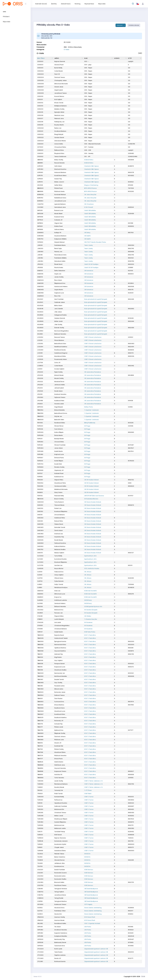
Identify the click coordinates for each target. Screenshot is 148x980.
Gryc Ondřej (58, 683)
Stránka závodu (134, 25)
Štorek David (58, 264)
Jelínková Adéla (60, 385)
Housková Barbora (60, 236)
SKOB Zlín (87, 854)
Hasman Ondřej (60, 917)
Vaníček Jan (58, 565)
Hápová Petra (59, 480)
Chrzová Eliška (59, 442)
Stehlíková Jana (60, 765)
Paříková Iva (58, 800)
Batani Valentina (60, 857)
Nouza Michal (59, 568)
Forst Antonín (59, 429)
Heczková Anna (59, 908)
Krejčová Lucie (59, 454)
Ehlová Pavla (58, 759)
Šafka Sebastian (60, 271)
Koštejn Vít (58, 233)
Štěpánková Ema (60, 283)
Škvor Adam (58, 280)
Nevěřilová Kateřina (61, 347)
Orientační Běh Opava (91, 166)
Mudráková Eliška (60, 356)
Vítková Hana (59, 578)
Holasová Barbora (60, 172)
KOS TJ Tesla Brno (90, 635)
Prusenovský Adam (61, 359)
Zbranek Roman (59, 860)
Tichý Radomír (59, 502)
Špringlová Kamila (60, 641)
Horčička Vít (58, 775)
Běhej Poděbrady (90, 423)
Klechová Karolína (60, 169)
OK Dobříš (87, 236)
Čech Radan (58, 698)
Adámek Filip (59, 654)
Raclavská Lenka (60, 876)
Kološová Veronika (60, 394)
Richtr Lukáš (58, 949)
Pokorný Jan (58, 252)
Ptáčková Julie (59, 740)
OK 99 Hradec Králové (91, 480)
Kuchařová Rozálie (60, 559)
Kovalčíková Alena (60, 176)
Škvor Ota (57, 296)
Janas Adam (59, 448)
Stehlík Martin (59, 762)
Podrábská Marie (60, 245)
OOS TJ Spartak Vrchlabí (92, 923)
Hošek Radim (59, 632)
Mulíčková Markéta (61, 676)
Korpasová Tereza (60, 771)
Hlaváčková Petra (60, 483)
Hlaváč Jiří (58, 743)
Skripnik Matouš (59, 242)
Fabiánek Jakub (59, 302)
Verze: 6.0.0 (37, 976)
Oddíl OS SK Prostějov (91, 264)
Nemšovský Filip (60, 939)
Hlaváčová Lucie (60, 711)
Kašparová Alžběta (60, 239)
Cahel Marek (59, 366)
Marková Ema (59, 610)
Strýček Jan (58, 416)
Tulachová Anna (60, 946)
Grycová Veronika (60, 768)
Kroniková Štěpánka (61, 511)
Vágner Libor (58, 223)
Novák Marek (59, 540)
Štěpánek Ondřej (60, 733)
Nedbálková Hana (60, 198)
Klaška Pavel (58, 226)
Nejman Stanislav (60, 838)
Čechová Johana (60, 736)
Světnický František (61, 806)
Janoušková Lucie (60, 201)
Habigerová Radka (60, 315)
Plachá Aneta (59, 267)
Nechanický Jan (60, 673)
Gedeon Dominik (60, 318)
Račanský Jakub (60, 692)
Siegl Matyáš (59, 407)
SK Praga (87, 426)
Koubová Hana (59, 217)
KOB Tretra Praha (90, 632)
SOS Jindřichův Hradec (92, 568)
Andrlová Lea (59, 534)
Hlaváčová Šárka (60, 752)
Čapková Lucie (59, 293)
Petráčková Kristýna (61, 587)
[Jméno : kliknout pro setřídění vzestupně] (69, 58)
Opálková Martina (60, 648)
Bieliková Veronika (60, 334)
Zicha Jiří (57, 363)
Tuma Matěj (58, 556)
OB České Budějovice (91, 889)
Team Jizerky (89, 245)
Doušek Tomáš (59, 679)
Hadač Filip (58, 179)
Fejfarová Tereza (60, 397)
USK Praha (88, 927)
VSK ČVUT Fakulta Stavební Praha (95, 242)
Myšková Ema (59, 730)
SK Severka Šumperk (91, 610)
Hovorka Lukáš (59, 404)
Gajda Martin (59, 290)
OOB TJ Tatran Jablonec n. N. (93, 781)
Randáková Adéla (60, 923)
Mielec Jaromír (59, 182)
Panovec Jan (59, 613)
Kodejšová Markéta (61, 936)
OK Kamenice (89, 271)
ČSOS (143, 976)
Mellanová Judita (60, 828)
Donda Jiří (58, 958)
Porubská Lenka (59, 686)
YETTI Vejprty (88, 904)
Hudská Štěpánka (60, 822)
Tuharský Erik (59, 790)
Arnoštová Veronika (61, 930)
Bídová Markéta (59, 410)
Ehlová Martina (59, 705)
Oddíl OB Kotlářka (90, 210)
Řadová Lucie (59, 210)
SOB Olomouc (89, 870)
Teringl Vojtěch (59, 892)
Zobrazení (120, 25)
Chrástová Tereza (60, 813)
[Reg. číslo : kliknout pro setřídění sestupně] (45, 58)
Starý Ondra (58, 492)
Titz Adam (58, 927)
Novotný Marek (59, 787)
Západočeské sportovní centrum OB (96, 949)
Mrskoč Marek (59, 375)
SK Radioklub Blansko (91, 499)
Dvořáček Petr (59, 746)
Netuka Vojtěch (59, 553)
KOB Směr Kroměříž (90, 591)
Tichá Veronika (59, 778)
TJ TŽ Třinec (88, 790)
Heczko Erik (58, 914)
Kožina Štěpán (59, 432)
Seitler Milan (58, 185)
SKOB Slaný (88, 600)
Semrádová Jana (60, 207)
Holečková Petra (60, 518)
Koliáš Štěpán (59, 461)
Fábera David (59, 524)
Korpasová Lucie (60, 667)
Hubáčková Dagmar (61, 353)
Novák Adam (59, 391)
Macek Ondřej (59, 378)
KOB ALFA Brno (89, 160)
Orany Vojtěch (59, 575)
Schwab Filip (58, 724)
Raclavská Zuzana (60, 873)
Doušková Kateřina (60, 717)
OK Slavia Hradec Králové (93, 502)
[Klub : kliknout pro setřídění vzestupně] (99, 58)
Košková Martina (60, 546)
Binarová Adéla (59, 882)
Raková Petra (59, 521)
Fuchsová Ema (59, 702)
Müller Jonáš (58, 321)
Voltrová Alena (59, 229)
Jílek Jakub (58, 312)
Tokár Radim (58, 952)
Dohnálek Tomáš (60, 527)
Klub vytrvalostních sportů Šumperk (96, 299)
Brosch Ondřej (59, 499)
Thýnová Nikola (59, 505)
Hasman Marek (59, 920)
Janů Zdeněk (59, 309)
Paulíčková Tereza (60, 885)
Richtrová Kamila (60, 961)
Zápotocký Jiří (59, 470)
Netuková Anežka (60, 549)
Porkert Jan (58, 508)
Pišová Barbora (59, 340)
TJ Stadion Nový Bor (91, 619)
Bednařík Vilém (59, 420)
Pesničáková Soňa (60, 255)
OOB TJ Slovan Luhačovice (93, 337)
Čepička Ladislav (60, 955)
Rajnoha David (59, 635)
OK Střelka (88, 616)
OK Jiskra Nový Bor (90, 195)
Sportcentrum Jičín (90, 556)
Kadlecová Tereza (60, 904)
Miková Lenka (59, 689)
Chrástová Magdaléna (62, 626)
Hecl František (59, 299)
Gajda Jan (58, 274)
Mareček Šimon (59, 382)
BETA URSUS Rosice (90, 188)
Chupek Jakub (59, 847)
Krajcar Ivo (58, 597)
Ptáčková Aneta (59, 191)
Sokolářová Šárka (60, 851)
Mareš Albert (58, 214)
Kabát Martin (59, 451)
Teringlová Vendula (61, 889)
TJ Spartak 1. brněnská (91, 410)
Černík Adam (59, 530)
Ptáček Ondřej (59, 749)
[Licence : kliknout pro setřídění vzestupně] (120, 58)
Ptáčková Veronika (60, 756)
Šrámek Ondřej (59, 328)
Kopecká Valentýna (61, 933)
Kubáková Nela (59, 401)
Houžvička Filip (59, 537)
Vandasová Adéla (60, 486)
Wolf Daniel (58, 835)
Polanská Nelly (59, 496)
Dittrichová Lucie (60, 594)
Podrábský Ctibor (60, 911)
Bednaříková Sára (60, 344)
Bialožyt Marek (59, 439)
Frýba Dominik (59, 581)
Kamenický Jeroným (61, 841)
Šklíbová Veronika (60, 607)
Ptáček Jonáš (59, 727)
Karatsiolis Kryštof (60, 844)
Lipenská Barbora (60, 204)
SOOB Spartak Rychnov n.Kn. (93, 607)
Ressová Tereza (60, 337)
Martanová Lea (59, 825)
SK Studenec (88, 622)
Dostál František (60, 870)
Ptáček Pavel (58, 188)
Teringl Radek (59, 898)
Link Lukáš (58, 622)
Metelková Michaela (61, 489)
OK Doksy (87, 233)
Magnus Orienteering (91, 185)
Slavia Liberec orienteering (93, 908)
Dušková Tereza (59, 695)
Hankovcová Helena (61, 286)
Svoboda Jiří (58, 220)
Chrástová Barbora (61, 629)
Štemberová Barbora (61, 784)
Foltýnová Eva (59, 572)
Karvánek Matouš (60, 195)
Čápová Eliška (59, 616)
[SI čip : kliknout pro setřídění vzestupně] (135, 58)
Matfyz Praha (89, 407)
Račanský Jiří (59, 721)
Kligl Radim (58, 657)
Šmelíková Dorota (60, 350)
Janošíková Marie (60, 895)
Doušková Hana (59, 708)
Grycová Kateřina (60, 651)
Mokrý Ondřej (59, 160)
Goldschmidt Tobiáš (61, 638)
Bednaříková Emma (61, 413)
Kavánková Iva (59, 866)
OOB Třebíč (88, 794)
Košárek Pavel (59, 473)
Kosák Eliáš (58, 464)
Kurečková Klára (60, 714)
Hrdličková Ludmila (61, 600)
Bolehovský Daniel (60, 942)
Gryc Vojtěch (58, 660)
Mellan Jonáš (59, 816)
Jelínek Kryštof (59, 388)
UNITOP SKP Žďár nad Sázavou (94, 496)
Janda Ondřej (59, 277)
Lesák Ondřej (59, 781)
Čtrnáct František (60, 445)
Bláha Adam (58, 306)
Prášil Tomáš (58, 794)
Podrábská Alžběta (60, 258)
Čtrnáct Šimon (59, 426)
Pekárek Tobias (59, 854)
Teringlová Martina (60, 901)
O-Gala (66, 49)
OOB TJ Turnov (89, 797)
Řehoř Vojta (58, 248)
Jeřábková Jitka (59, 863)
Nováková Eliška (60, 423)
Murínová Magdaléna (61, 331)
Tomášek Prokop (60, 832)
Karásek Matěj (59, 797)
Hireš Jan (57, 591)
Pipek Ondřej (58, 372)
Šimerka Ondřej (59, 467)
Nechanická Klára (60, 645)
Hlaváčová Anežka (60, 670)
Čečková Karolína (60, 543)
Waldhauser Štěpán (61, 819)
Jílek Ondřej (58, 325)
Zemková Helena (60, 603)
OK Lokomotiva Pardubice (93, 372)
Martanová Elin (59, 809)
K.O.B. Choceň (89, 207)
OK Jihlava (88, 572)
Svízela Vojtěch (59, 369)
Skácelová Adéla (60, 261)
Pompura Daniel (59, 664)
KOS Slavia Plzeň (90, 917)
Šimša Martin (59, 435)
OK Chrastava (89, 204)
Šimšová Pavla (59, 458)
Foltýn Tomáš (59, 584)
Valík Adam (58, 166)
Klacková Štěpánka (61, 562)
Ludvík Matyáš (59, 619)
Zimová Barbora (59, 515)
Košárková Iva (59, 477)
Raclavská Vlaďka (60, 879)
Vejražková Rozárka (61, 803)
